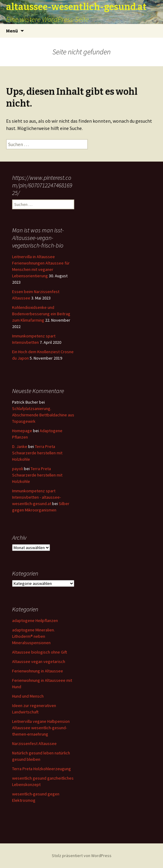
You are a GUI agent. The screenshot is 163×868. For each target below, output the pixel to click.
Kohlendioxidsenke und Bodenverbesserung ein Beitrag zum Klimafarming (41, 314)
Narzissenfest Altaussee (34, 743)
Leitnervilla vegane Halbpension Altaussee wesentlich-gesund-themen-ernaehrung (41, 728)
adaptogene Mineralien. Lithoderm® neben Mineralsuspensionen (33, 636)
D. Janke (20, 446)
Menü (12, 31)
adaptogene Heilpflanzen (35, 620)
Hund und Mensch (28, 696)
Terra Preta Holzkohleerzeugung (42, 769)
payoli (18, 469)
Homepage (22, 431)
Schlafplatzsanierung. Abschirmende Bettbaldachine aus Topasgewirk (43, 415)
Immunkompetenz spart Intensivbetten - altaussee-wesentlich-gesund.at (37, 497)
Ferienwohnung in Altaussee (38, 671)
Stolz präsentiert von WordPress (82, 856)
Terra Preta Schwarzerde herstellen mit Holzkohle (37, 453)
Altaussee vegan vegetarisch (39, 661)
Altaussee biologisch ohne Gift (40, 652)
